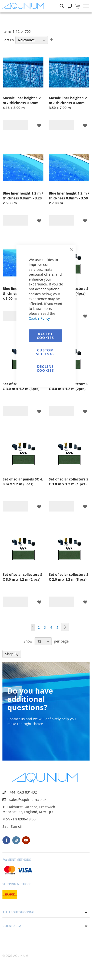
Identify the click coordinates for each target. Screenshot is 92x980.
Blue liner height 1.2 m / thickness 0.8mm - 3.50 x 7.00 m (69, 198)
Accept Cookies (45, 336)
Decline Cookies (45, 368)
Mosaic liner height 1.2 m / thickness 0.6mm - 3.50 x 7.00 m (68, 103)
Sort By (8, 40)
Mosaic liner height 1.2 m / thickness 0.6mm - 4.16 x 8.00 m (22, 103)
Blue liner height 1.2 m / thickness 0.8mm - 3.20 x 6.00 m (23, 198)
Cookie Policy (39, 318)
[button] (39, 125)
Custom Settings (46, 352)
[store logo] (24, 6)
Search (62, 3)
